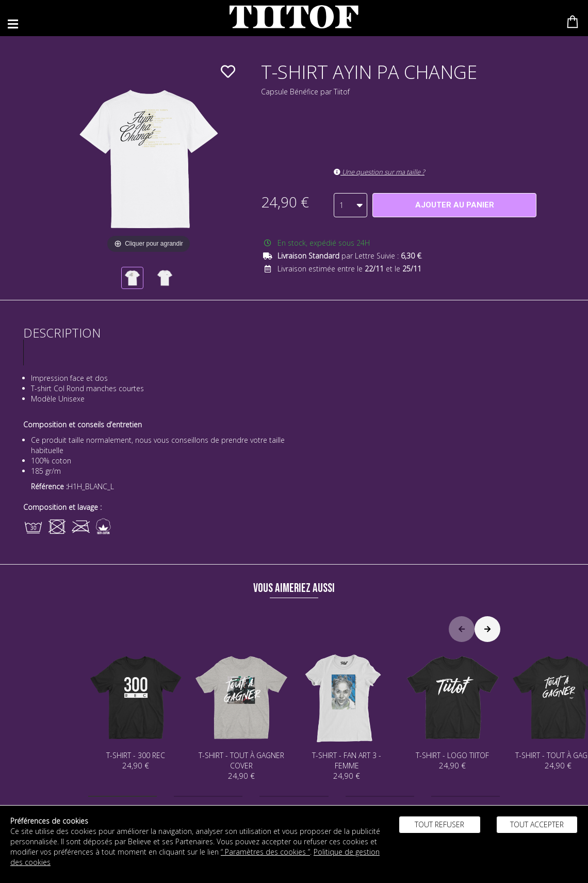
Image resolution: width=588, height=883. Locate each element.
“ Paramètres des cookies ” (265, 852)
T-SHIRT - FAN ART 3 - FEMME (347, 716)
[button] (123, 796)
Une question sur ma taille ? (379, 172)
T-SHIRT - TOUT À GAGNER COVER (241, 716)
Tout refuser (439, 824)
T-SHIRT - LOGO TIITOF (453, 710)
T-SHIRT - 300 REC (136, 710)
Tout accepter (537, 824)
